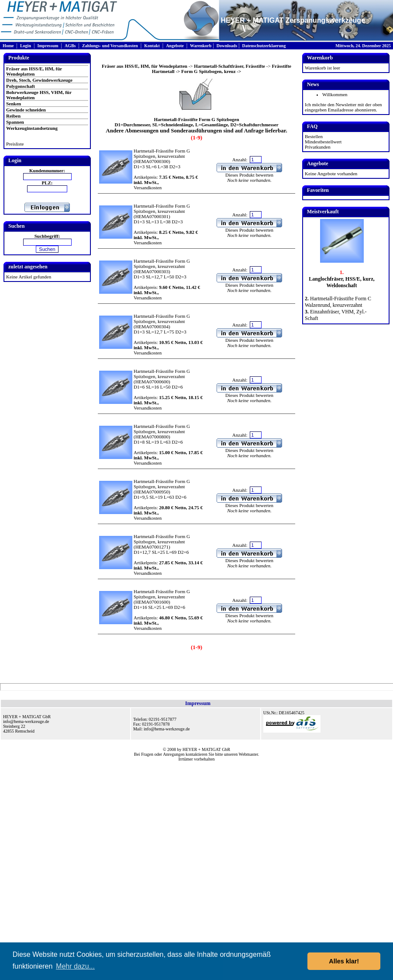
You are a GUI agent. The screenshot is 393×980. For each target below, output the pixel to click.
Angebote (175, 46)
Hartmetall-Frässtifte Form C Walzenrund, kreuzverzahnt (338, 302)
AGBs (70, 46)
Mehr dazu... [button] (75, 966)
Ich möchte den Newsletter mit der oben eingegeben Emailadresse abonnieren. (343, 107)
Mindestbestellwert (323, 142)
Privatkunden (318, 147)
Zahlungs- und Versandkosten (110, 46)
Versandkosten (148, 188)
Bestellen (314, 136)
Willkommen (335, 94)
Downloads (227, 46)
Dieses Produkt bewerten (249, 175)
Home (8, 46)
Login (26, 46)
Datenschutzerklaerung (264, 46)
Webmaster (248, 754)
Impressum (48, 46)
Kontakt (152, 46)
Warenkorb (201, 46)
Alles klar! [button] (344, 961)
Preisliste (15, 144)
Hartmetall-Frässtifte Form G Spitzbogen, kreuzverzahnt (162, 153)
